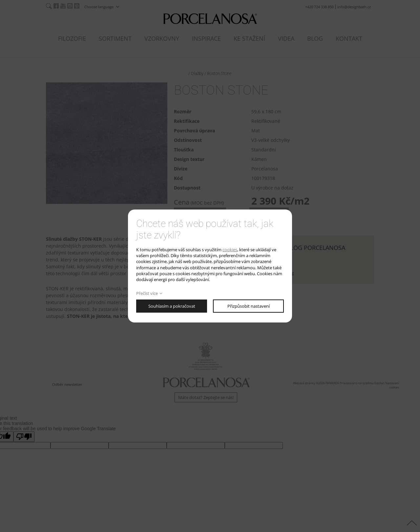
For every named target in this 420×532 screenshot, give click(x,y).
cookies (230, 250)
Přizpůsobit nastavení (249, 306)
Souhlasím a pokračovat (172, 306)
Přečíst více (147, 293)
